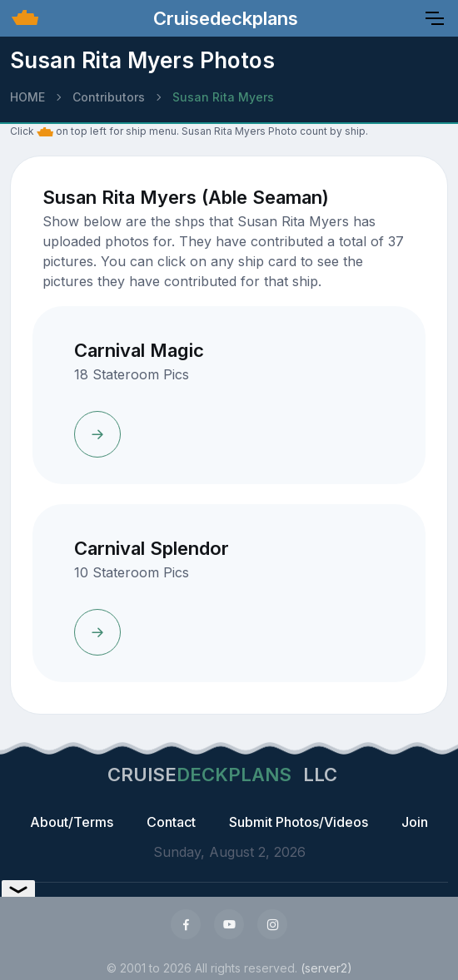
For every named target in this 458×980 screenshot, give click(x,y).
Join (415, 822)
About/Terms (72, 822)
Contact (171, 822)
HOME (27, 97)
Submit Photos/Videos (299, 822)
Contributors (109, 97)
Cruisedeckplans (223, 18)
